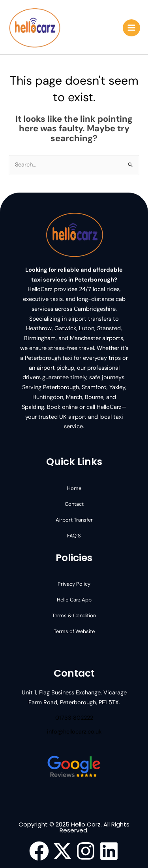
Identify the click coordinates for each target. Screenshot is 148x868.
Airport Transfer (74, 520)
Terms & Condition (74, 616)
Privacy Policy (74, 584)
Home (74, 488)
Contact (74, 504)
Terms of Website (74, 631)
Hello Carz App (74, 600)
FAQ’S (74, 536)
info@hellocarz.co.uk (74, 732)
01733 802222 (74, 718)
